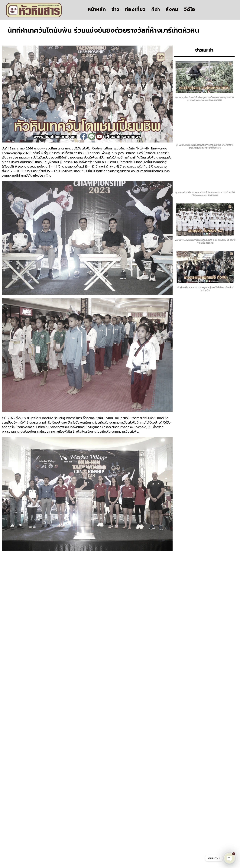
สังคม (172, 9)
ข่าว (115, 9)
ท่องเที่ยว (135, 9)
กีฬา (156, 9)
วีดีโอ (190, 9)
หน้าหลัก (97, 9)
